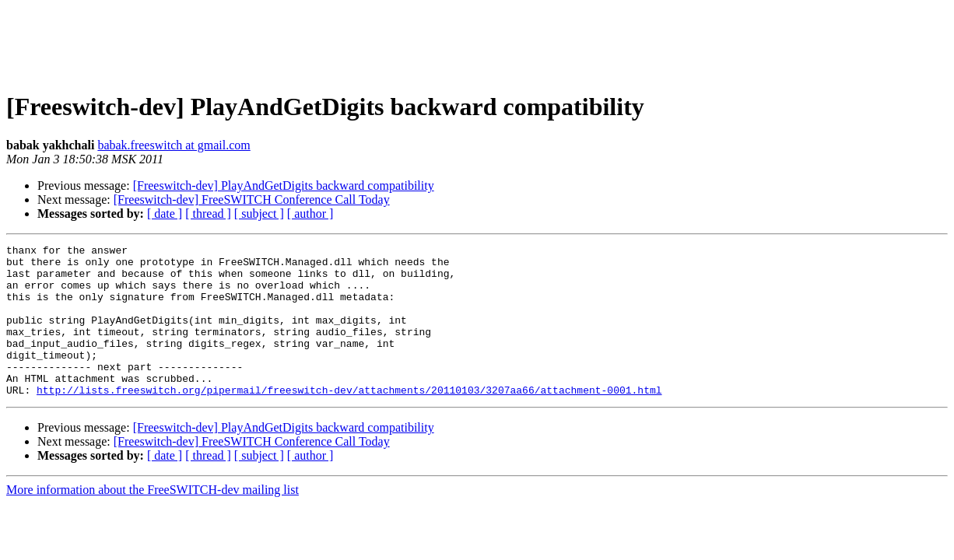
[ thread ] (208, 213)
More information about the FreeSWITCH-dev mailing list (153, 520)
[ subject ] (259, 213)
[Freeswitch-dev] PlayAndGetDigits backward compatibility (284, 185)
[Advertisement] (477, 41)
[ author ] (310, 213)
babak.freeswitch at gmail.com (174, 145)
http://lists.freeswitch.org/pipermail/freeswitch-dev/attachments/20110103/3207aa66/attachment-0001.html (349, 420)
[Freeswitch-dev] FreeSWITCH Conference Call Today (252, 199)
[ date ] (165, 213)
